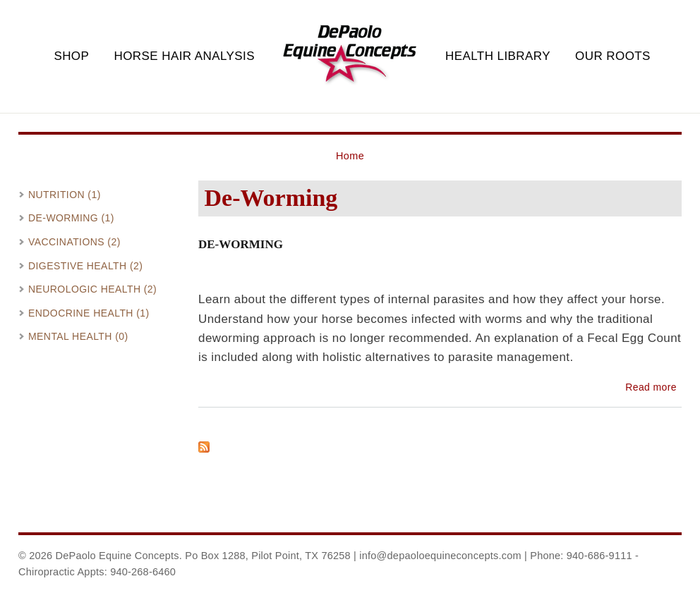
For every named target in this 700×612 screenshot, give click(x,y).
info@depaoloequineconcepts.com (440, 556)
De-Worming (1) (71, 218)
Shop (71, 56)
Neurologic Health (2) (92, 289)
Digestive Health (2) (85, 266)
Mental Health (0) (78, 336)
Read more (651, 387)
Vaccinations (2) (74, 242)
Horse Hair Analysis (184, 56)
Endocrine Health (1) (89, 313)
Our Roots (613, 56)
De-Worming (241, 244)
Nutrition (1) (65, 195)
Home (350, 156)
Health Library (498, 56)
